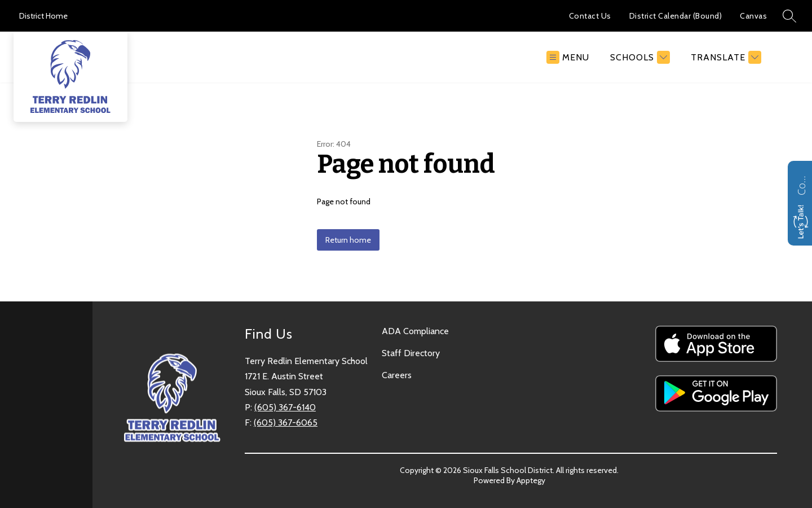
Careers (397, 375)
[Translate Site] (725, 57)
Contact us (801, 184)
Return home (348, 240)
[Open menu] (568, 57)
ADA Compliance (415, 331)
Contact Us (590, 16)
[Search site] (789, 16)
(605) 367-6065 (286, 422)
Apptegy (531, 480)
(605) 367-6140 (285, 407)
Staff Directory (411, 353)
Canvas (753, 16)
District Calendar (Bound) (676, 16)
